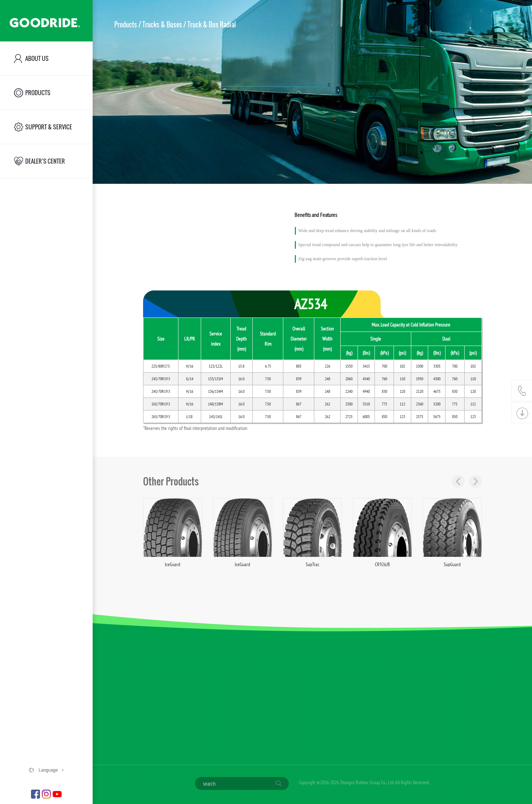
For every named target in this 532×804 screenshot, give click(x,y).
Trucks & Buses (162, 25)
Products (126, 25)
